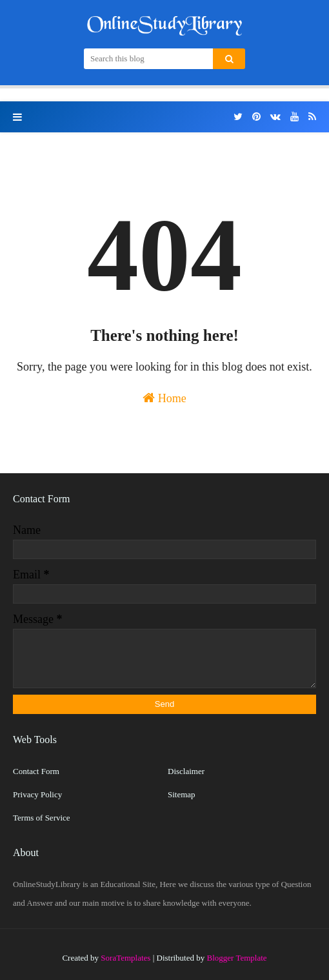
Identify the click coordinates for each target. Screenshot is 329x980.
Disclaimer (186, 771)
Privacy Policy (37, 794)
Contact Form (36, 771)
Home (164, 398)
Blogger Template (237, 958)
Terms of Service (42, 818)
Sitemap (182, 794)
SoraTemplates (125, 958)
